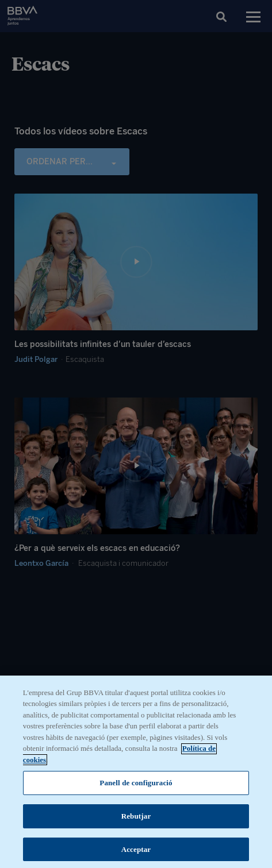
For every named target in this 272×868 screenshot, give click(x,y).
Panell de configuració (136, 792)
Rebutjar (136, 826)
